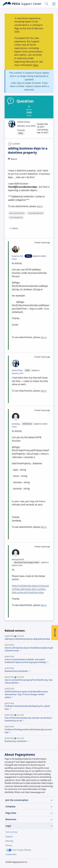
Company (29, 806)
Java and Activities (17, 213)
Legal (29, 826)
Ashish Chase (23, 122)
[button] (44, 128)
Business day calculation (17, 741)
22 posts (21, 130)
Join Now (12, 862)
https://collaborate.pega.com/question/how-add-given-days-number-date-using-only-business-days (30, 589)
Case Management (36, 213)
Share (14, 228)
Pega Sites (29, 813)
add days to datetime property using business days (29, 639)
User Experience (16, 218)
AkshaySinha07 (18, 559)
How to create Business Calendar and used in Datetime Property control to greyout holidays (27, 661)
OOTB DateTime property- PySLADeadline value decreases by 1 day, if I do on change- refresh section (26, 694)
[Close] (54, 841)
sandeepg (16, 424)
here (36, 65)
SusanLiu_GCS (18, 256)
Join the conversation (29, 800)
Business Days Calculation (18, 671)
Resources (29, 819)
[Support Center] (22, 4)
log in (40, 206)
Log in (27, 862)
